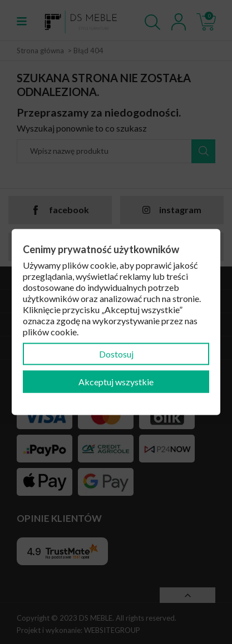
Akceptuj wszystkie (116, 382)
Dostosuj (116, 354)
